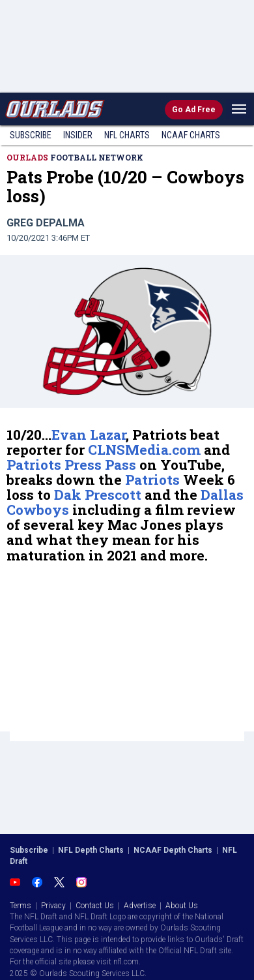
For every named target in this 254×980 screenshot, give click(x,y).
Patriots (152, 480)
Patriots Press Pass (71, 465)
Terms (21, 906)
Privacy (53, 906)
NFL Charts (127, 135)
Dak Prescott (98, 495)
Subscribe (31, 135)
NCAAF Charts (191, 135)
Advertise (140, 906)
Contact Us (95, 906)
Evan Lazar (89, 435)
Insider (78, 135)
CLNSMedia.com (144, 450)
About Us (182, 906)
